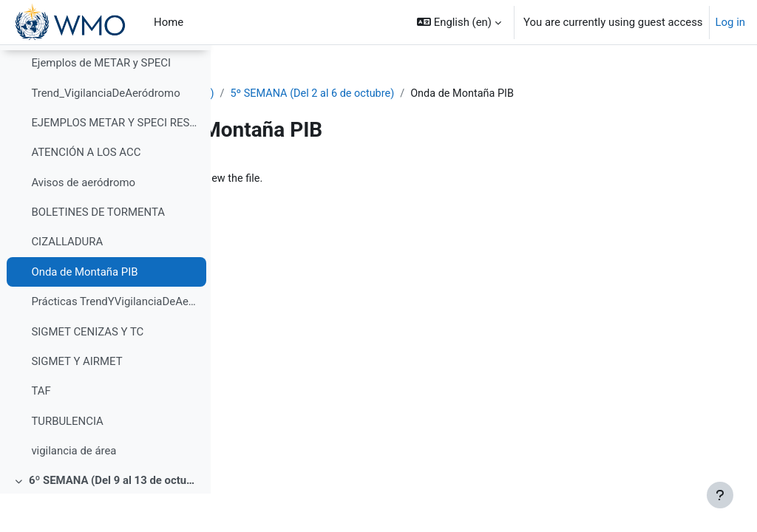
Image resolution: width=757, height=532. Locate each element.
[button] (459, 22)
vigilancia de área (74, 490)
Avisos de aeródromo (83, 221)
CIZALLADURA (67, 281)
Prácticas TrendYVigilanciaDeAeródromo (115, 341)
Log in (730, 22)
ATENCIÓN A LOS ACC (86, 191)
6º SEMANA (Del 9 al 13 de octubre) (114, 519)
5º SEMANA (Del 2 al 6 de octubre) (476, 94)
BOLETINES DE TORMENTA (98, 251)
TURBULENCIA (67, 460)
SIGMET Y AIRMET (77, 400)
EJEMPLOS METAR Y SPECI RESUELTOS (115, 161)
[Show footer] (720, 495)
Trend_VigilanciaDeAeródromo (105, 132)
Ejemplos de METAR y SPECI (101, 102)
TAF (41, 430)
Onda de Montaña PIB (84, 310)
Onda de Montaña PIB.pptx (332, 179)
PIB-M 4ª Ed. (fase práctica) (307, 94)
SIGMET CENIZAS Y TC (87, 370)
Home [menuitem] (169, 22)
